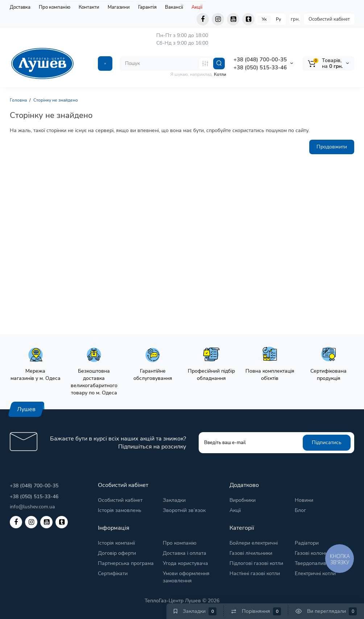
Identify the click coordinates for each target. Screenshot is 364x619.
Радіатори (307, 543)
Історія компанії (116, 543)
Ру (278, 19)
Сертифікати (113, 573)
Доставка (20, 7)
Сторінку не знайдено (56, 100)
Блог (300, 510)
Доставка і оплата (185, 553)
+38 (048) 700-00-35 (260, 60)
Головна (18, 100)
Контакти (89, 7)
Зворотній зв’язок (184, 510)
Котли (220, 74)
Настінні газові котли (255, 573)
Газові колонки (313, 553)
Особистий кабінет (329, 19)
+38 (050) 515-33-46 (260, 67)
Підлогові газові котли (256, 563)
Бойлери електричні (254, 543)
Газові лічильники (251, 553)
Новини (304, 500)
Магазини (119, 7)
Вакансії (174, 7)
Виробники (243, 500)
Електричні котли (315, 573)
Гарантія (147, 7)
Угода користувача (185, 563)
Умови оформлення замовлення (186, 577)
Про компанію (55, 7)
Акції (197, 7)
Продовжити (332, 147)
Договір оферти (117, 553)
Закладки (174, 500)
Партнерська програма (126, 563)
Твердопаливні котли (320, 563)
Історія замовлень (120, 510)
